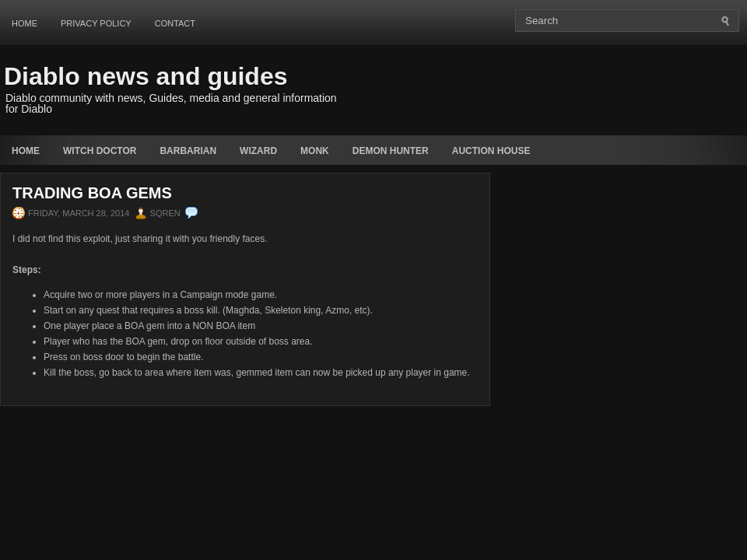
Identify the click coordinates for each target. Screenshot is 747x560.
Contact (175, 23)
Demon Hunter (391, 151)
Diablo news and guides (146, 76)
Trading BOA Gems (92, 193)
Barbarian (188, 151)
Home (25, 23)
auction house (491, 151)
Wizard (258, 151)
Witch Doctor (100, 151)
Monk (315, 151)
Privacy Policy (96, 23)
